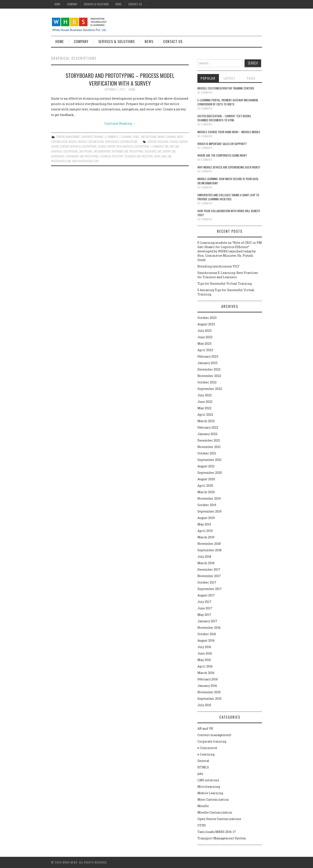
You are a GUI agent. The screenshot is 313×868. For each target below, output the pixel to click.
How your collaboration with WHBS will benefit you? (229, 213)
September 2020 (210, 473)
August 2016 (206, 640)
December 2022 (209, 369)
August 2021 (206, 466)
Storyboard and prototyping (82, 156)
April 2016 (205, 666)
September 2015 (209, 699)
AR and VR (205, 728)
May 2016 (204, 660)
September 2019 (209, 511)
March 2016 (206, 673)
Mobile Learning (167, 137)
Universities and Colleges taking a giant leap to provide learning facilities (228, 197)
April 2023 (205, 350)
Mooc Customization (213, 799)
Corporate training (92, 137)
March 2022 (206, 421)
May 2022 (204, 408)
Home (57, 4)
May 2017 (204, 615)
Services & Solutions (96, 4)
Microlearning (209, 787)
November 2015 (209, 692)
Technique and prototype (139, 156)
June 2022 (205, 402)
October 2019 (207, 505)
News (119, 4)
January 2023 (207, 363)
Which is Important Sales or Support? (222, 144)
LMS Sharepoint (102, 151)
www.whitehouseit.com (85, 161)
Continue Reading (120, 123)
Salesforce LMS (153, 151)
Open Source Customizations (121, 142)
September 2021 (209, 460)
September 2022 (210, 389)
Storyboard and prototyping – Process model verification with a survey (120, 79)
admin (132, 89)
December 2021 (209, 440)
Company (72, 4)
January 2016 (207, 686)
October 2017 (207, 582)
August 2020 (206, 479)
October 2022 (207, 382)
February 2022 (208, 427)
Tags (251, 78)
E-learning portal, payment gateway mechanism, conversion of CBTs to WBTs (228, 102)
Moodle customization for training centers (226, 88)
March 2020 (206, 492)
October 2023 (207, 318)
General (203, 761)
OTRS (202, 825)
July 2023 (205, 331)
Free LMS (174, 146)
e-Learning (126, 137)
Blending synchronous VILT (218, 266)
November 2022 (209, 376)
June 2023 (205, 337)
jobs (200, 774)
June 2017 (205, 608)
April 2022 (205, 415)
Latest (230, 78)
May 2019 (204, 524)
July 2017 (204, 602)
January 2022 (207, 434)
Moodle (73, 142)
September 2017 (210, 589)
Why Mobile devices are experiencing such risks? (229, 167)
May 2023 (204, 344)
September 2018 (209, 550)
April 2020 (205, 486)
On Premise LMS (120, 151)
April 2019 (205, 531)
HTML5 (136, 137)
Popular (208, 78)
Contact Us (135, 4)
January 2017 (207, 621)
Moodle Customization (91, 142)
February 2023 (208, 356)
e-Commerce (111, 137)
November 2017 (209, 576)
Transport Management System (222, 838)
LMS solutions (149, 137)
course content (179, 142)
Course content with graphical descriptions (123, 146)
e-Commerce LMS (159, 146)
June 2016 (205, 653)
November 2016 (209, 628)
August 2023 (206, 324)
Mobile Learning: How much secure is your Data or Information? (228, 181)
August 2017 (206, 595)
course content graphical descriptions (74, 146)
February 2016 (208, 679)
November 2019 (209, 498)
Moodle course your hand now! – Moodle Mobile (229, 132)
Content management (68, 137)
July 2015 (204, 705)
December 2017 (209, 569)
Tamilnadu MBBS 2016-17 (217, 832)
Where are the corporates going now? (222, 155)
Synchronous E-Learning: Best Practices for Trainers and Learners (228, 275)
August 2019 (206, 518)
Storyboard (58, 156)
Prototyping (136, 151)
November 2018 (209, 544)
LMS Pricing (86, 151)
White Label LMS (163, 156)
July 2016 (204, 647)
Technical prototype (112, 156)
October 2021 (207, 453)
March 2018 (206, 563)
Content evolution (158, 142)
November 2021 (209, 447)
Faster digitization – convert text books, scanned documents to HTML (224, 118)
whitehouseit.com (61, 161)
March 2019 (206, 537)
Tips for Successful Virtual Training (225, 283)
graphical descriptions (64, 151)
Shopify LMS (169, 151)
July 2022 (205, 395)
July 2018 (204, 557)
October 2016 (207, 634)
